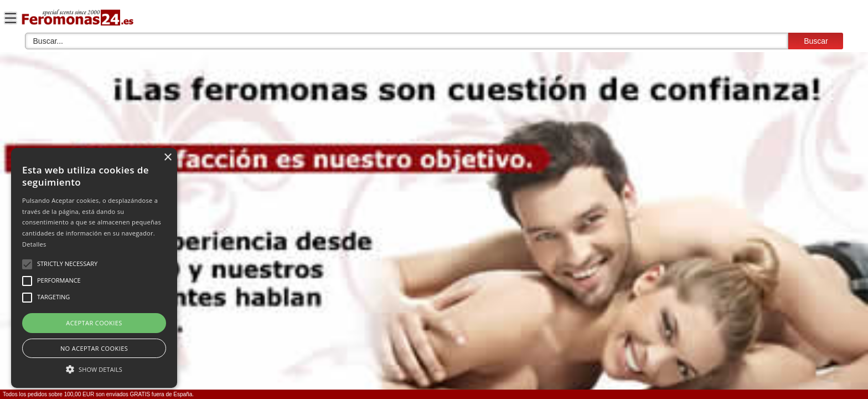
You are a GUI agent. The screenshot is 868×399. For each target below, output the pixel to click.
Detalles (34, 244)
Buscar (816, 41)
